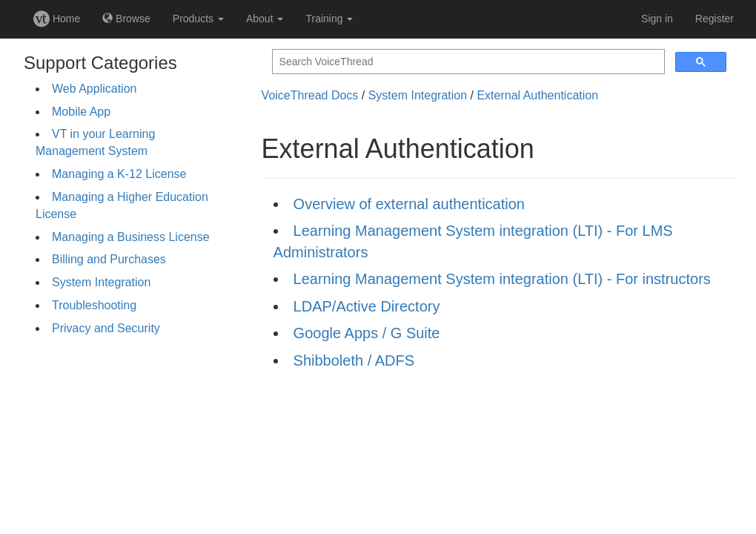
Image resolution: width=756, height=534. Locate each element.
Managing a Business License (131, 237)
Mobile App (81, 112)
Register (714, 19)
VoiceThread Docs (310, 95)
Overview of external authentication (409, 204)
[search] (467, 62)
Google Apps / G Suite (367, 333)
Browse (126, 19)
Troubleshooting (94, 305)
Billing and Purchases (109, 259)
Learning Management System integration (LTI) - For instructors (502, 279)
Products (198, 19)
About (265, 19)
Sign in (657, 19)
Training (329, 19)
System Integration (101, 282)
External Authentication (537, 95)
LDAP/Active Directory (367, 306)
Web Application (94, 89)
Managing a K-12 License (119, 174)
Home (57, 19)
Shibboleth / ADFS (354, 360)
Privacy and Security (106, 328)
